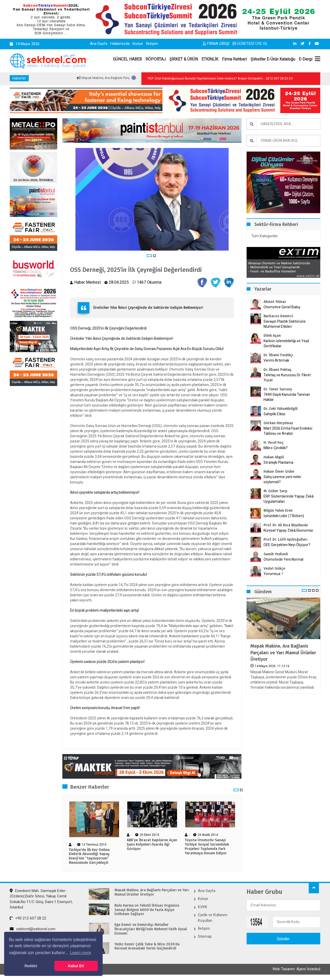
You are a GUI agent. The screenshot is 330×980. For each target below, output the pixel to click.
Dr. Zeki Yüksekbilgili (281, 409)
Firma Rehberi (234, 59)
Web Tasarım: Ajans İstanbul (296, 969)
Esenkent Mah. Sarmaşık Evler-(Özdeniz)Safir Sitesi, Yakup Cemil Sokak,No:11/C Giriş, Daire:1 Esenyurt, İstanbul (41, 899)
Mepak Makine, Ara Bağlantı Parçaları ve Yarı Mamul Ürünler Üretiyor (283, 652)
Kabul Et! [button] (76, 966)
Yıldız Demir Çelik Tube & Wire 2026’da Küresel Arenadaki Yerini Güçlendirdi (147, 947)
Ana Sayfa (99, 44)
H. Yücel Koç (274, 443)
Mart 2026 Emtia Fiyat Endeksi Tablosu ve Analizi (288, 431)
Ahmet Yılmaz (275, 302)
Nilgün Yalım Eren (278, 511)
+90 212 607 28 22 (28, 918)
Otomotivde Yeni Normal (283, 559)
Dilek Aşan (272, 336)
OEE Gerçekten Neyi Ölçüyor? (287, 545)
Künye (138, 44)
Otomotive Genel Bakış (282, 307)
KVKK (203, 907)
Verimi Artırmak (276, 360)
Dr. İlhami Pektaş (278, 370)
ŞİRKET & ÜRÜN (184, 59)
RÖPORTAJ (156, 59)
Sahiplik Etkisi (274, 414)
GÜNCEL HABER (127, 59)
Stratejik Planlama (278, 462)
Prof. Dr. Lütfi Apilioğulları (285, 540)
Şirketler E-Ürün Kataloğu (273, 59)
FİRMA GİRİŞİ (216, 44)
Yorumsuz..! (273, 574)
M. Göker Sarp (275, 491)
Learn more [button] (81, 953)
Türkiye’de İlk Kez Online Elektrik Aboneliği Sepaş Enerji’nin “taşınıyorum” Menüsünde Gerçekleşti (89, 856)
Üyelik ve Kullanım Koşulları (213, 918)
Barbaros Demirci (278, 316)
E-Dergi (305, 59)
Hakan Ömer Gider (279, 472)
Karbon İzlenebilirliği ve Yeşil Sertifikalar (286, 343)
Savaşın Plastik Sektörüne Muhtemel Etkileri (285, 324)
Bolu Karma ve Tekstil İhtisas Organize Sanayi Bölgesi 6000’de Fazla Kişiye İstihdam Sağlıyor (147, 910)
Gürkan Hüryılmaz (278, 423)
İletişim (152, 44)
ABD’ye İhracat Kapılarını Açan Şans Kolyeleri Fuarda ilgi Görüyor (152, 845)
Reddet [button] (31, 966)
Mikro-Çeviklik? (276, 448)
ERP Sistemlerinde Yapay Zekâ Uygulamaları (289, 499)
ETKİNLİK (210, 59)
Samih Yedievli (276, 554)
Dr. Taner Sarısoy (278, 389)
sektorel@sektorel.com (33, 929)
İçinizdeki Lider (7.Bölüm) (284, 516)
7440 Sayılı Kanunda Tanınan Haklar (287, 397)
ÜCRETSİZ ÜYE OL (250, 44)
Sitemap (205, 936)
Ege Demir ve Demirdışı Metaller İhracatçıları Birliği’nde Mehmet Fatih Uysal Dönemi (151, 929)
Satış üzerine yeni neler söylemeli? (282, 479)
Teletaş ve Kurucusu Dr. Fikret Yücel (287, 378)
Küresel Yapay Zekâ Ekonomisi (288, 530)
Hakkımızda (120, 44)
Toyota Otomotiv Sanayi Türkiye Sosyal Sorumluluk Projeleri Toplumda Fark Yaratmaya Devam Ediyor (207, 847)
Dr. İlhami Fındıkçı (278, 355)
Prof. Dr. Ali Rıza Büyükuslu (286, 525)
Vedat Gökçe (274, 568)
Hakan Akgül (274, 457)
